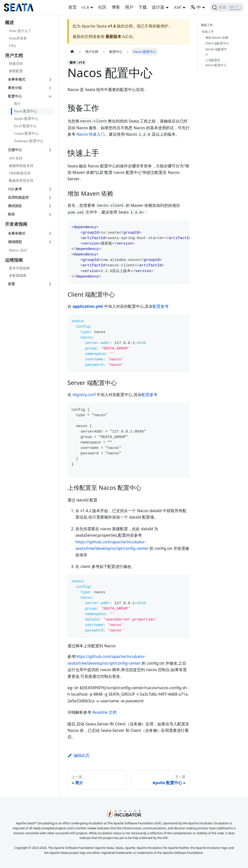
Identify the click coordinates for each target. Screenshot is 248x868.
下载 (143, 7)
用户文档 (14, 56)
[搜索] (227, 7)
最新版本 (113, 36)
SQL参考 (15, 189)
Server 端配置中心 (216, 52)
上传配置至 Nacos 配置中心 (216, 63)
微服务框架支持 (21, 166)
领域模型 (15, 242)
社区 (102, 7)
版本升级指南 (19, 268)
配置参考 (161, 306)
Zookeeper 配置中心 (29, 141)
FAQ (12, 46)
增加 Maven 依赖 (217, 38)
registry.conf (84, 395)
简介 (17, 104)
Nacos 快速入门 (91, 134)
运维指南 (14, 260)
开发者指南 (16, 224)
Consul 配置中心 (26, 134)
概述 (9, 23)
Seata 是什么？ (20, 31)
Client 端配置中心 (217, 43)
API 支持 (16, 158)
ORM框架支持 (20, 173)
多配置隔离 (18, 276)
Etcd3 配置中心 (25, 126)
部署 (11, 284)
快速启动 (16, 64)
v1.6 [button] (85, 7)
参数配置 (16, 71)
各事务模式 (17, 79)
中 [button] (196, 7)
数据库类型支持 (21, 181)
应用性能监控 (18, 198)
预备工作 (208, 25)
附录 (11, 214)
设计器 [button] (158, 7)
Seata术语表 (18, 38)
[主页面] (72, 52)
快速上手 (208, 32)
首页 (72, 7)
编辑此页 (78, 755)
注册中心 (15, 150)
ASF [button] (177, 7)
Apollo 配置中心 (26, 119)
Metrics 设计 (18, 250)
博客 (116, 7)
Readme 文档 (104, 712)
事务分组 (15, 88)
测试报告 (15, 206)
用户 (129, 7)
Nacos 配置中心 (26, 111)
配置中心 (15, 96)
